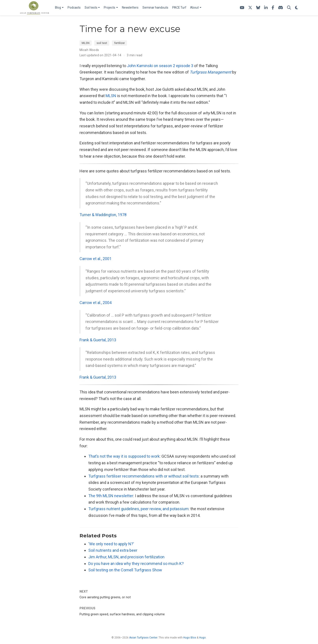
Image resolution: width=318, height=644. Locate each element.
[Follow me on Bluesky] (258, 8)
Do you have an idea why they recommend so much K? (136, 564)
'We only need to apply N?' (111, 544)
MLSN (86, 43)
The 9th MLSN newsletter (111, 496)
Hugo (203, 638)
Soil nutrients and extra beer (113, 550)
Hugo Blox (190, 638)
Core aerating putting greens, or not (105, 597)
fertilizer (119, 43)
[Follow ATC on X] (250, 8)
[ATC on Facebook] (273, 8)
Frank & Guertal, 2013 (98, 340)
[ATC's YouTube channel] (242, 8)
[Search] (289, 8)
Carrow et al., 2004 (96, 303)
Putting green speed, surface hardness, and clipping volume (122, 614)
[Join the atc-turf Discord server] (281, 8)
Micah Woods (89, 50)
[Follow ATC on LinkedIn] (266, 8)
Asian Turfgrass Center (143, 638)
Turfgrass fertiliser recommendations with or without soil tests (144, 476)
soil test (102, 43)
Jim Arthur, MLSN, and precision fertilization (126, 557)
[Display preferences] (297, 8)
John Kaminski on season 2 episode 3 (160, 66)
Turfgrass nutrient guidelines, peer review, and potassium (138, 509)
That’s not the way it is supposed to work (124, 456)
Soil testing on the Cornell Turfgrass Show (125, 570)
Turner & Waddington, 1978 (103, 215)
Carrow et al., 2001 (96, 259)
